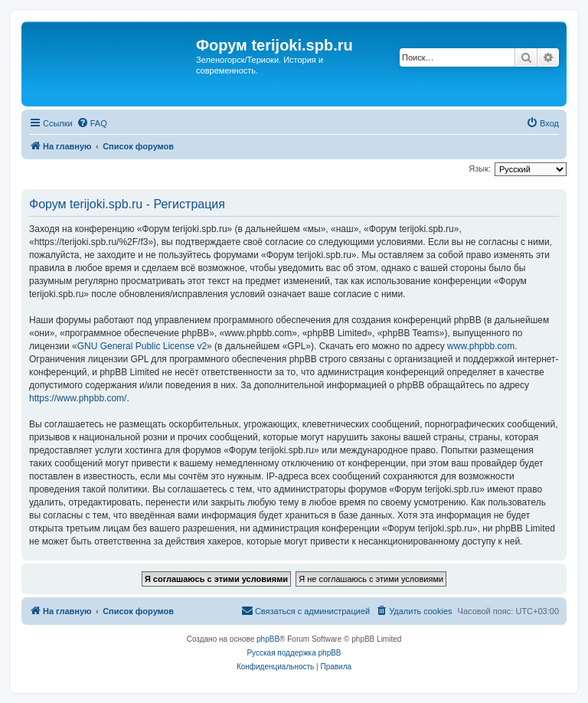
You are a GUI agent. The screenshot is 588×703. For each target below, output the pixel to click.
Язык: (480, 168)
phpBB (268, 639)
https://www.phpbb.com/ (78, 398)
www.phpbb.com (481, 346)
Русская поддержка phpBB (294, 653)
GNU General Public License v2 (142, 346)
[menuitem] (92, 123)
